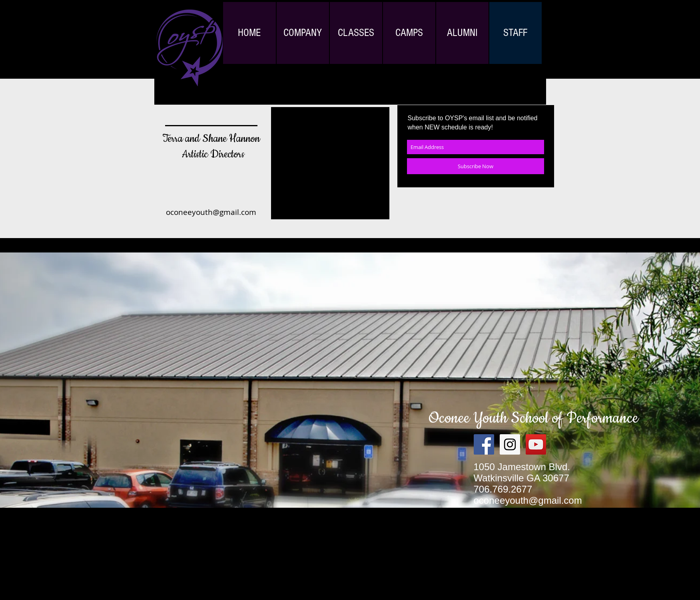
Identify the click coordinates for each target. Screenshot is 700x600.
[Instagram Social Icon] (510, 444)
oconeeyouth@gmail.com (211, 212)
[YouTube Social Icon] (536, 444)
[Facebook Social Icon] (484, 444)
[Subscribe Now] (476, 166)
